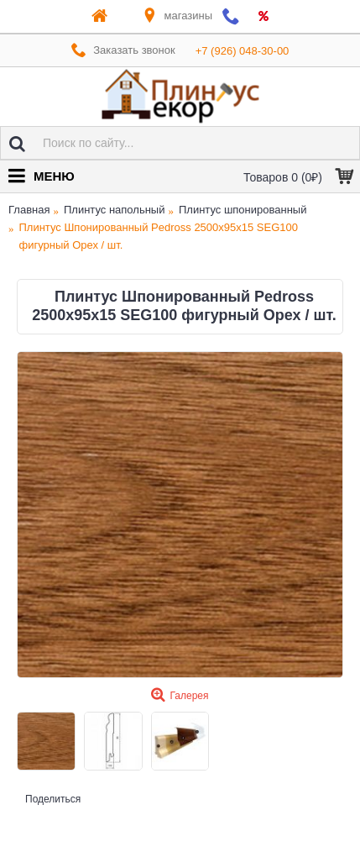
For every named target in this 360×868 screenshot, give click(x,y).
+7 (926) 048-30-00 (243, 51)
